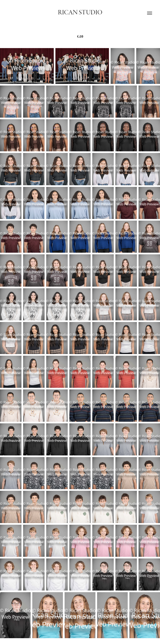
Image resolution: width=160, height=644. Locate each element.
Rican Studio (80, 12)
